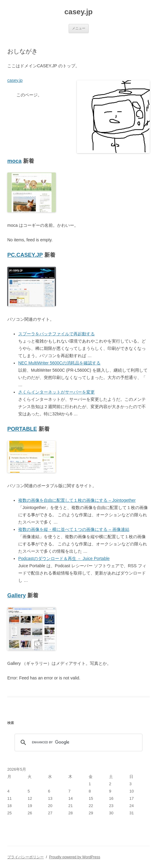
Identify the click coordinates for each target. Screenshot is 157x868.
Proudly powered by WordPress (75, 857)
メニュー (79, 28)
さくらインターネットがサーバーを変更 (56, 392)
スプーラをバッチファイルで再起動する (56, 334)
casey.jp (78, 12)
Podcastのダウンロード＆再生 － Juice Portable (64, 558)
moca (14, 161)
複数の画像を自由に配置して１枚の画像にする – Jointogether (77, 500)
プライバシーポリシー (26, 857)
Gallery (17, 595)
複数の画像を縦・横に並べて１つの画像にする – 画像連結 (74, 529)
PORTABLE (22, 429)
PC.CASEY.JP (25, 255)
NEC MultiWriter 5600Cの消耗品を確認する (59, 363)
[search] (78, 742)
